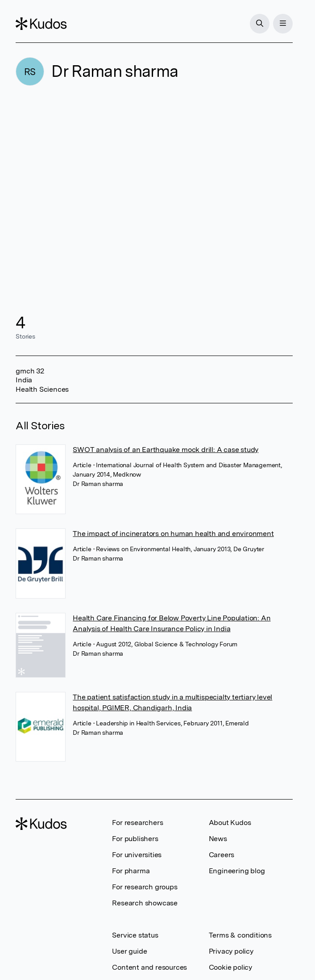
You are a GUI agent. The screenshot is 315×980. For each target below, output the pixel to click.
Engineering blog (237, 871)
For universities (137, 855)
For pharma (131, 871)
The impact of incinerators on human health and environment (173, 534)
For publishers (135, 839)
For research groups (145, 887)
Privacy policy (231, 951)
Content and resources (149, 967)
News (218, 839)
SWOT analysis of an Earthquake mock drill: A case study (166, 450)
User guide (129, 951)
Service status (135, 935)
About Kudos (230, 823)
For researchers (137, 823)
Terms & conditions (240, 935)
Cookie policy (230, 967)
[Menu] (283, 24)
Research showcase (145, 903)
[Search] (260, 24)
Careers (222, 855)
